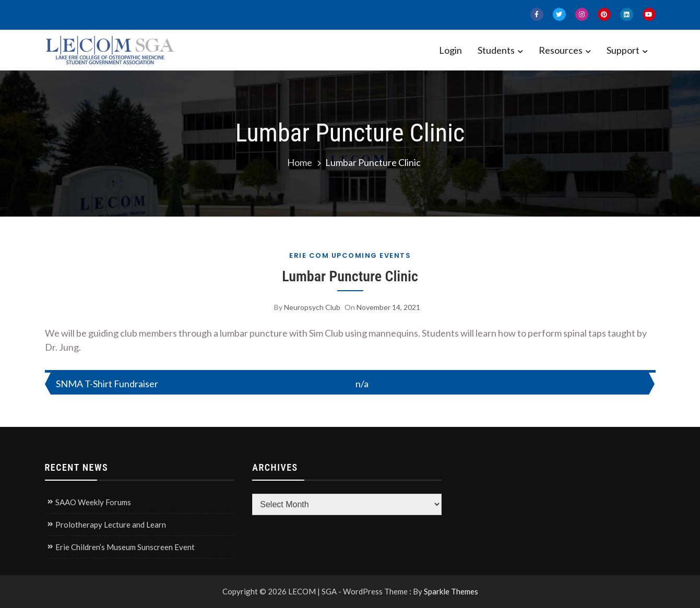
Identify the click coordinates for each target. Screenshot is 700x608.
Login (450, 50)
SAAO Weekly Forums (93, 502)
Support (623, 50)
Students (496, 50)
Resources (561, 50)
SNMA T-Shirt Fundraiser (107, 384)
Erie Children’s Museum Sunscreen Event (125, 547)
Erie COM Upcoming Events (350, 255)
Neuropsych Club (312, 307)
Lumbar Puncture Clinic (350, 276)
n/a (362, 384)
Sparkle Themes (451, 591)
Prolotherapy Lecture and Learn (111, 524)
